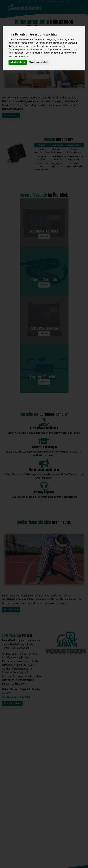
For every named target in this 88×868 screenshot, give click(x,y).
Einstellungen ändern (38, 62)
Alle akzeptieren (18, 62)
